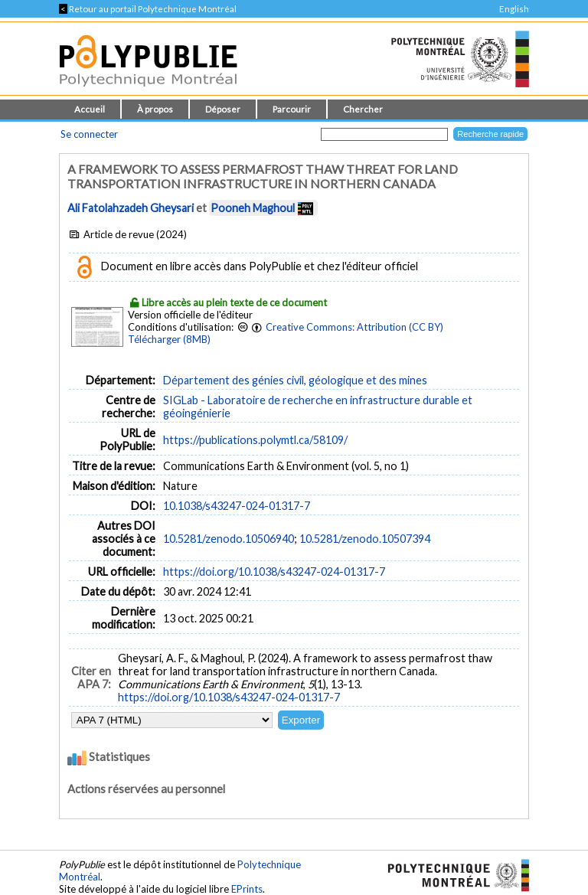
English (514, 9)
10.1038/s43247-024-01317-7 (237, 506)
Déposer (223, 109)
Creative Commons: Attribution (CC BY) (354, 327)
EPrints (247, 889)
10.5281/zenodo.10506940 (229, 539)
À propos (155, 109)
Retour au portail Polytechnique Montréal (148, 9)
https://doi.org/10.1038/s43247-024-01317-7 (274, 572)
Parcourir (292, 109)
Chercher (363, 109)
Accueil (90, 109)
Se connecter (89, 134)
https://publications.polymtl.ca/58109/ (255, 440)
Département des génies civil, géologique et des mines (295, 380)
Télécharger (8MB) (169, 339)
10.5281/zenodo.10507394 (365, 539)
